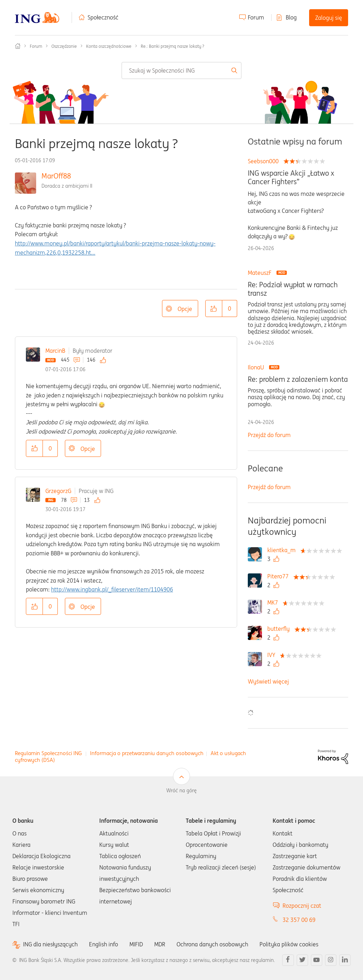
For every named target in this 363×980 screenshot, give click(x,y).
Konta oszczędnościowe (109, 46)
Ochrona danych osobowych (212, 944)
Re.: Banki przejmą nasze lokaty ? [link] (172, 46)
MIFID (136, 944)
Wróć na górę (181, 791)
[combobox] (181, 70)
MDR (160, 944)
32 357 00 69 (299, 920)
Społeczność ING (18, 46)
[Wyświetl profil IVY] (273, 655)
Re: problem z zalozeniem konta (298, 379)
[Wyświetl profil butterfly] (280, 629)
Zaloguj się (329, 18)
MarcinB (55, 351)
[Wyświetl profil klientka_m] (283, 550)
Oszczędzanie (64, 46)
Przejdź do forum (269, 435)
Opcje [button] (185, 309)
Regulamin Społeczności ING (48, 753)
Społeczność (103, 17)
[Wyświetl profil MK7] (274, 602)
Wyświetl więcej (268, 681)
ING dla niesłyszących (50, 944)
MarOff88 (56, 176)
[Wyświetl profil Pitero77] (280, 576)
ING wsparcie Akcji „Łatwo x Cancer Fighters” (291, 177)
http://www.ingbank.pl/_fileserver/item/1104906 (112, 589)
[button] (214, 308)
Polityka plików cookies (289, 944)
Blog (291, 17)
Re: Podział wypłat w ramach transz (293, 289)
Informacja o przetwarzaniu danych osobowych (147, 753)
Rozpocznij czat (302, 906)
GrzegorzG (58, 491)
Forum (256, 17)
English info (104, 944)
